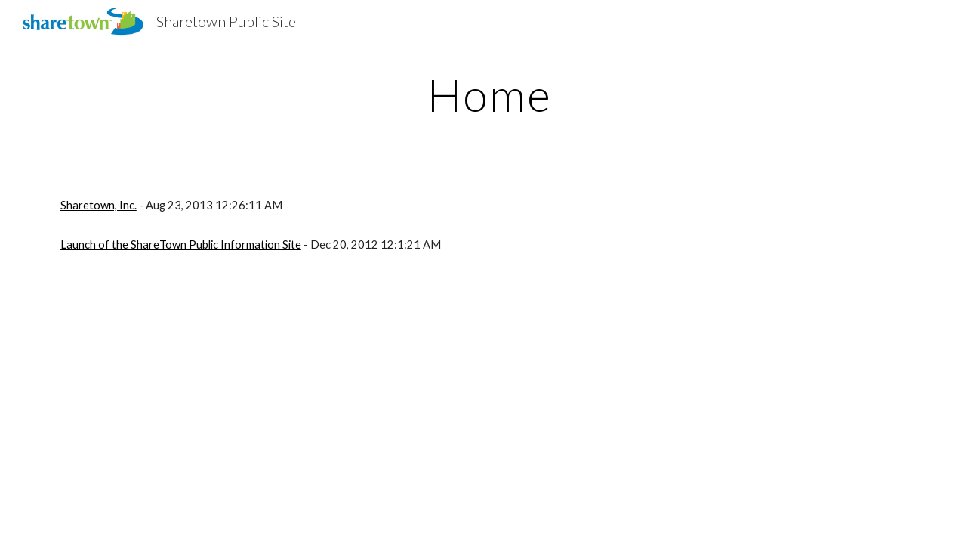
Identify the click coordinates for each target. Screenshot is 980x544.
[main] (490, 94)
